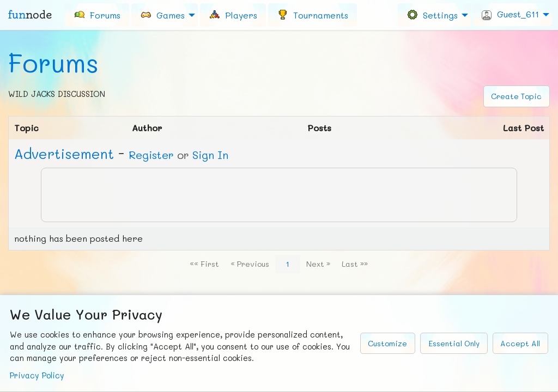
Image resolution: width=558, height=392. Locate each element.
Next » (318, 264)
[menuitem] (97, 15)
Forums (53, 63)
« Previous (250, 264)
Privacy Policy (37, 375)
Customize (387, 343)
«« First (204, 264)
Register (151, 155)
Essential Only (454, 343)
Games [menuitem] (162, 14)
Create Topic (516, 96)
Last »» (355, 264)
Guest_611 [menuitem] (510, 14)
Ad (64, 154)
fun (30, 15)
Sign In (210, 155)
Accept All (520, 343)
